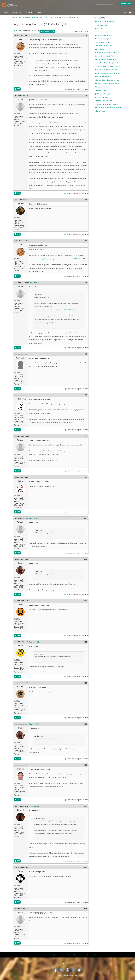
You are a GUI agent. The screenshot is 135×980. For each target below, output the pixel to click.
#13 (86, 642)
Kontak (39, 12)
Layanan (29, 12)
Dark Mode (67, 963)
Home (6, 12)
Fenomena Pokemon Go (103, 35)
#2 (86, 95)
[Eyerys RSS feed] (79, 972)
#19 (86, 909)
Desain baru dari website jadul (105, 22)
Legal (86, 955)
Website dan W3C (101, 25)
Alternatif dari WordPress (104, 101)
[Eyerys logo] (9, 5)
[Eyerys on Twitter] (73, 972)
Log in (15, 31)
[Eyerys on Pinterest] (68, 972)
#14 (86, 683)
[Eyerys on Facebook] (56, 972)
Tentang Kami (17, 12)
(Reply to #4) (34, 283)
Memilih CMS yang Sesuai (104, 39)
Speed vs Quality (101, 90)
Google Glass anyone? (103, 32)
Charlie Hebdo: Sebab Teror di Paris (107, 80)
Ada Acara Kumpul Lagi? (103, 46)
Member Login (126, 4)
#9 (86, 477)
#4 (86, 241)
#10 (86, 518)
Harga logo (99, 28)
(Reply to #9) (33, 518)
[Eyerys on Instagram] (62, 972)
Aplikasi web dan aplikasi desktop (106, 59)
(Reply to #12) (34, 642)
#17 (86, 806)
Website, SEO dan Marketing (29, 17)
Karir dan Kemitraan (74, 955)
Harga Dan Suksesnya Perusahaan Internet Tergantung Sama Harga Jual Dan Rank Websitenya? (108, 73)
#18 (86, 867)
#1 (86, 35)
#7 (86, 395)
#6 (86, 354)
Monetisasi (44, 17)
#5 (86, 283)
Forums (15, 17)
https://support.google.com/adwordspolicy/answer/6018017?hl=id (62, 259)
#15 (86, 724)
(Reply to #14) (34, 724)
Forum (63, 955)
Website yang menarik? (103, 42)
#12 (86, 601)
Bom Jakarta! (100, 49)
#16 (86, 765)
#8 (86, 436)
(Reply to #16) (34, 806)
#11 (86, 559)
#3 (86, 200)
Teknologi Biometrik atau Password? (107, 104)
